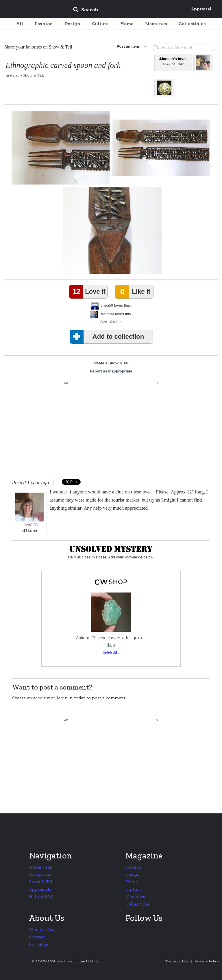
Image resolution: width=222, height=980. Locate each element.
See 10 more (111, 322)
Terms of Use (177, 961)
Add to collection (108, 337)
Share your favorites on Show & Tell (38, 47)
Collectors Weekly (34, 9)
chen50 (107, 305)
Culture (134, 889)
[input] (127, 10)
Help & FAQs (42, 896)
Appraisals (40, 889)
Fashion (134, 867)
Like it (134, 292)
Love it (88, 292)
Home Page (41, 867)
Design (133, 874)
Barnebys (38, 944)
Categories (40, 874)
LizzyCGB (30, 510)
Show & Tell (33, 75)
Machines (135, 896)
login (62, 698)
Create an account (31, 698)
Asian (15, 75)
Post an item (128, 46)
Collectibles (138, 904)
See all (111, 652)
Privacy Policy (207, 961)
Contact (37, 937)
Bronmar (107, 314)
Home (132, 882)
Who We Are (41, 929)
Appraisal (201, 9)
